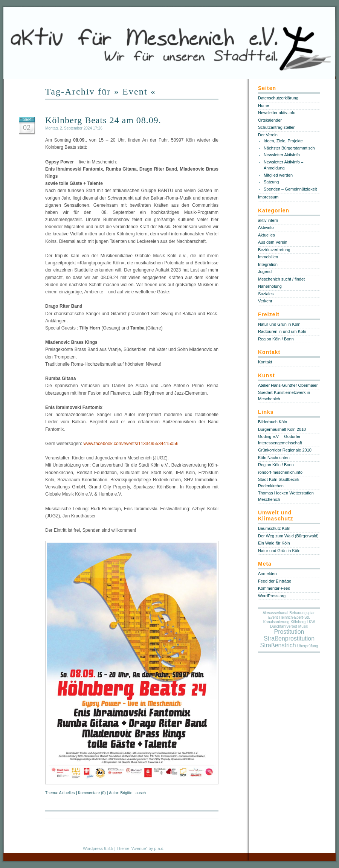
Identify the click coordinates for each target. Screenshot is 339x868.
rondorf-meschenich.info (280, 472)
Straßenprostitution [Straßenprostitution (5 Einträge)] (289, 638)
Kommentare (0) (92, 793)
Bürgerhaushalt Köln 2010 (282, 429)
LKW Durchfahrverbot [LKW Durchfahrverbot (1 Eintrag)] (292, 624)
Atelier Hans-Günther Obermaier (288, 385)
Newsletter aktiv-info (277, 113)
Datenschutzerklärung (278, 98)
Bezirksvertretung (274, 250)
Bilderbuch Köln (273, 422)
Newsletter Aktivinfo (282, 155)
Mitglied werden (278, 175)
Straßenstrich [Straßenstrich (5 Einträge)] (278, 645)
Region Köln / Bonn (276, 339)
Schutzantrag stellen (277, 127)
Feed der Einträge (275, 581)
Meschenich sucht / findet (281, 279)
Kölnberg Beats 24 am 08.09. (103, 120)
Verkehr (265, 301)
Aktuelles (67, 793)
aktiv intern (268, 220)
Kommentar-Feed (274, 588)
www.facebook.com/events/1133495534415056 (131, 444)
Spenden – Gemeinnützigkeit (290, 189)
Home (263, 105)
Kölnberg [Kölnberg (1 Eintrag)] (298, 622)
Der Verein (268, 135)
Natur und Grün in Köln (279, 324)
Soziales (266, 294)
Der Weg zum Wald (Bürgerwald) (288, 536)
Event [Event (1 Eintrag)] (273, 617)
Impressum (268, 197)
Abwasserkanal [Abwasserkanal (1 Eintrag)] (275, 613)
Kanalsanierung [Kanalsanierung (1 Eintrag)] (276, 622)
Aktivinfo (266, 227)
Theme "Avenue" (132, 848)
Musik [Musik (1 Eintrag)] (303, 626)
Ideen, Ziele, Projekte (283, 141)
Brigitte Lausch (133, 793)
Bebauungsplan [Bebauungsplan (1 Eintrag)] (302, 613)
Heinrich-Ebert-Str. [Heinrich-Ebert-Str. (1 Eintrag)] (295, 617)
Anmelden (267, 574)
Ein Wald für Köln (274, 543)
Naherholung (270, 286)
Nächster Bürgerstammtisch (289, 148)
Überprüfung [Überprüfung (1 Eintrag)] (308, 646)
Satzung (271, 182)
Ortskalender (270, 120)
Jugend (265, 272)
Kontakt (265, 362)
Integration (268, 264)
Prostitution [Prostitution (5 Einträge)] (289, 632)
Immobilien (268, 257)
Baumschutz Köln (274, 528)
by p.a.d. (157, 848)
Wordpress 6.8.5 (98, 848)
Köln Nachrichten (274, 458)
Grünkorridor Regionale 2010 (285, 450)
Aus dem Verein (273, 242)
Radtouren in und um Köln (282, 331)
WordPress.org (272, 596)
